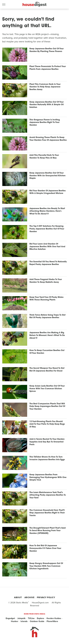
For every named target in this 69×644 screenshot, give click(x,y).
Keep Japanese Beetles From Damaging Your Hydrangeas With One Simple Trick (48, 477)
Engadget (10, 618)
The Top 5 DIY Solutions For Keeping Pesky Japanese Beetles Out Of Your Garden (47, 229)
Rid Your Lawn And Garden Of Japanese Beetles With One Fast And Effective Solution (47, 247)
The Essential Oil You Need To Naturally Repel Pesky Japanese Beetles (48, 263)
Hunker (15, 621)
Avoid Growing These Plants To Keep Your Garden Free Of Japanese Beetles (48, 139)
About (18, 597)
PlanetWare (52, 621)
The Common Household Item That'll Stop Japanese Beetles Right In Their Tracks (47, 513)
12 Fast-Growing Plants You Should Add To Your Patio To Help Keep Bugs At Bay (47, 424)
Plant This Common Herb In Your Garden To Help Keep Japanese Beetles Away (45, 87)
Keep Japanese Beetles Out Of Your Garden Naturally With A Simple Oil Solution (47, 105)
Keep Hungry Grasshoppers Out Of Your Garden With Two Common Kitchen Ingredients (46, 566)
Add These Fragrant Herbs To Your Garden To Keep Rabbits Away (46, 281)
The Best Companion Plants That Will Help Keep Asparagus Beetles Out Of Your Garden (47, 406)
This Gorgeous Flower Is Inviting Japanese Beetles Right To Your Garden (45, 123)
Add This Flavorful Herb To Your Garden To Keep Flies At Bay (44, 157)
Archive (29, 597)
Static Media (22, 603)
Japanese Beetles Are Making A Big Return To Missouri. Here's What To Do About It (47, 335)
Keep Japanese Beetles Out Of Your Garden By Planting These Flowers (47, 50)
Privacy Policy (46, 597)
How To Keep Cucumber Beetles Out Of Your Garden (47, 352)
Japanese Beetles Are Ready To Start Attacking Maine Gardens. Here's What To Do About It (47, 211)
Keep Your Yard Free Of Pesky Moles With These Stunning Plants (46, 299)
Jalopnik (21, 618)
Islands (24, 621)
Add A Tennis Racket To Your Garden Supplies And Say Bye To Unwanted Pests (47, 442)
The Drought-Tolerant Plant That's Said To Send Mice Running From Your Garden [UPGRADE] (48, 531)
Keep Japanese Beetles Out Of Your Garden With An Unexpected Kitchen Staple (47, 176)
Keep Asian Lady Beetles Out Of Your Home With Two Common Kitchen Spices (47, 389)
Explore (41, 618)
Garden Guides (54, 618)
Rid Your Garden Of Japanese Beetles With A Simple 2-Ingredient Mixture (48, 192)
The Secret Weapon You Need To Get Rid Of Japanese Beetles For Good (47, 370)
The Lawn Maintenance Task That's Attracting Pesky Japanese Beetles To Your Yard (48, 495)
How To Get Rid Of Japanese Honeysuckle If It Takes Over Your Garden (45, 548)
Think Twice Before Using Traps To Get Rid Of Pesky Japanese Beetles (47, 316)
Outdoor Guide (37, 621)
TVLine (31, 618)
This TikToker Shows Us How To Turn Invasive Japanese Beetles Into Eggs (47, 458)
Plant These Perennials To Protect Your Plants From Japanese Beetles (48, 68)
